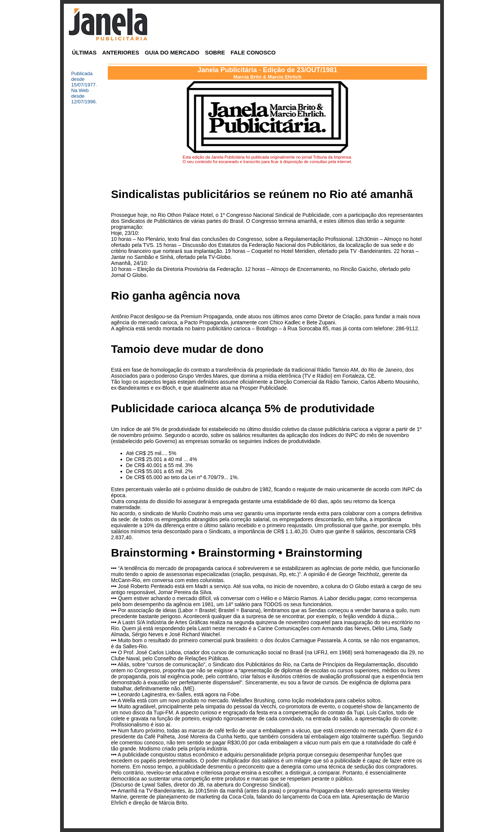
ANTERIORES (121, 52)
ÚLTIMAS (85, 52)
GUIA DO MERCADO (172, 52)
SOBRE (215, 52)
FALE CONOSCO (253, 52)
